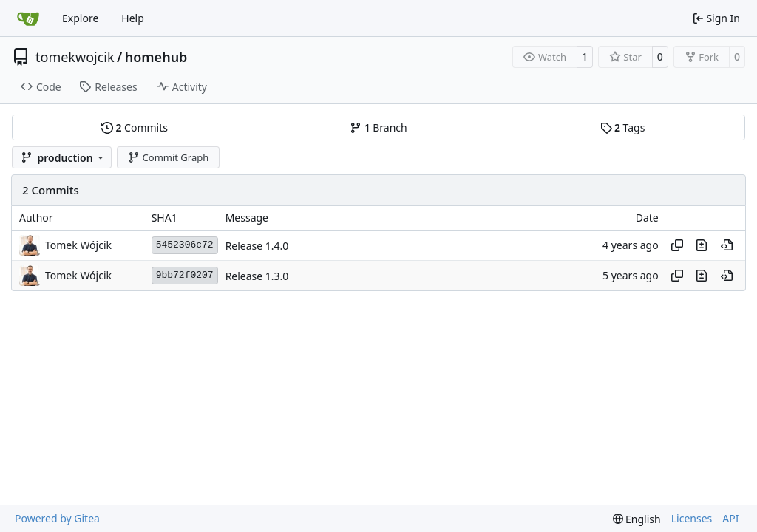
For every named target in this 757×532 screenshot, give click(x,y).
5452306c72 (185, 245)
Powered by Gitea (57, 518)
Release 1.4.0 (257, 246)
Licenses (692, 518)
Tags (623, 127)
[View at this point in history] (727, 245)
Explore (80, 18)
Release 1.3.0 (257, 276)
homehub (156, 57)
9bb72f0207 (185, 275)
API (730, 518)
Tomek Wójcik (78, 245)
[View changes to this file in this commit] (702, 245)
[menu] (637, 519)
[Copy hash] (677, 245)
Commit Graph (168, 157)
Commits (135, 127)
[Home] (28, 18)
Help (133, 18)
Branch (378, 127)
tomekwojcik (75, 57)
